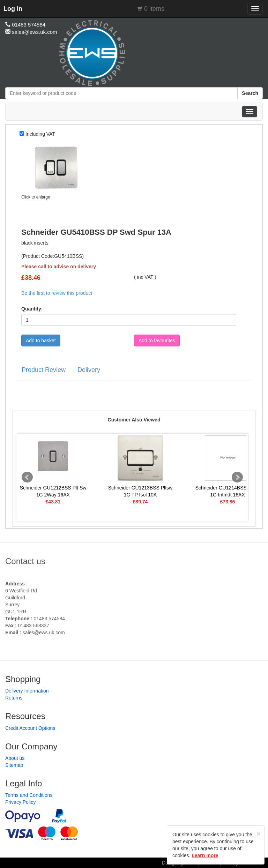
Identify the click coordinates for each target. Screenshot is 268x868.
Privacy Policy (20, 802)
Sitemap (14, 765)
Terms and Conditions (29, 795)
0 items (154, 9)
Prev (27, 477)
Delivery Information (27, 691)
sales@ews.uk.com (44, 633)
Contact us (25, 561)
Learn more (205, 855)
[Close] (259, 834)
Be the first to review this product (57, 293)
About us (15, 758)
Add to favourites (157, 341)
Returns (14, 698)
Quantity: (32, 309)
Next (237, 477)
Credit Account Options (30, 728)
